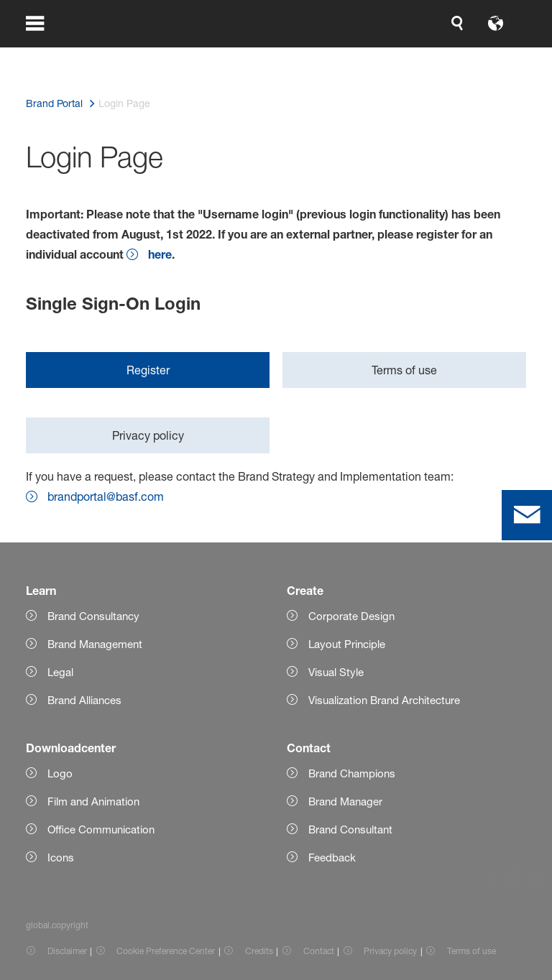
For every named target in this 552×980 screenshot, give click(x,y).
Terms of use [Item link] (471, 951)
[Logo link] (469, 57)
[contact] (527, 515)
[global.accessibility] (191, 57)
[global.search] (157, 57)
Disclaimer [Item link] (67, 951)
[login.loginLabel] (305, 57)
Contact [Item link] (319, 951)
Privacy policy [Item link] (390, 951)
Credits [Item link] (259, 951)
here (160, 254)
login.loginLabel (317, 57)
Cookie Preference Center (166, 951)
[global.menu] (45, 57)
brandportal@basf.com (106, 496)
